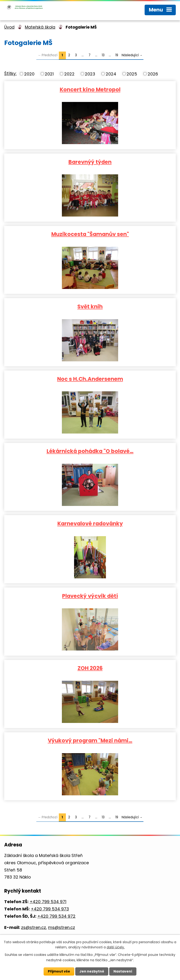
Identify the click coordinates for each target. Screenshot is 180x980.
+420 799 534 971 (48, 902)
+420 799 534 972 (56, 916)
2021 (49, 74)
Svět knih (90, 306)
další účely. (116, 947)
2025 (132, 74)
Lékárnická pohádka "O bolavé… (90, 451)
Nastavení (123, 971)
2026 (153, 74)
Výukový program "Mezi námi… (90, 740)
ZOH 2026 (90, 668)
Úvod (9, 27)
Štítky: (10, 73)
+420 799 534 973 (50, 909)
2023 (90, 74)
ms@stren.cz (62, 927)
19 (117, 55)
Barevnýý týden (90, 162)
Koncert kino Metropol (90, 89)
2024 (111, 74)
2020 (29, 74)
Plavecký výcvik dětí (90, 596)
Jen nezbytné (92, 971)
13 (103, 55)
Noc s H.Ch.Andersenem (90, 379)
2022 (69, 74)
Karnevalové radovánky (90, 523)
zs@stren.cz (34, 927)
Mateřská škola (40, 27)
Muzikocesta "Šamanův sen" (90, 234)
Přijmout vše (59, 971)
